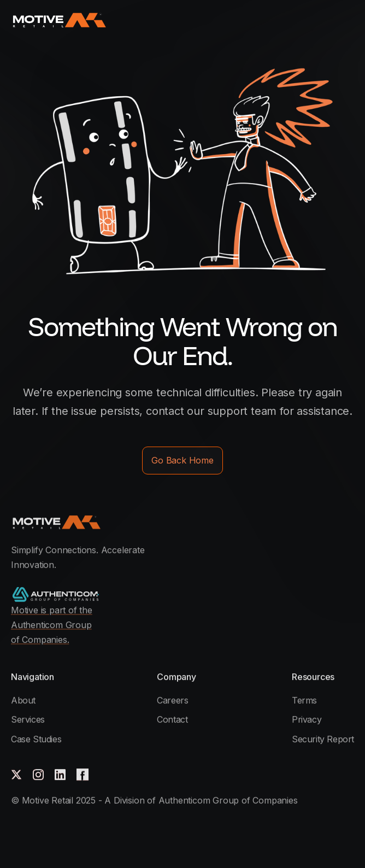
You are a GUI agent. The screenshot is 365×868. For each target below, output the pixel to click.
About (23, 745)
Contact (172, 764)
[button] (346, 19)
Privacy (307, 764)
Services (28, 764)
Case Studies (36, 784)
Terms (304, 745)
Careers (172, 745)
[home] (59, 20)
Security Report (323, 784)
